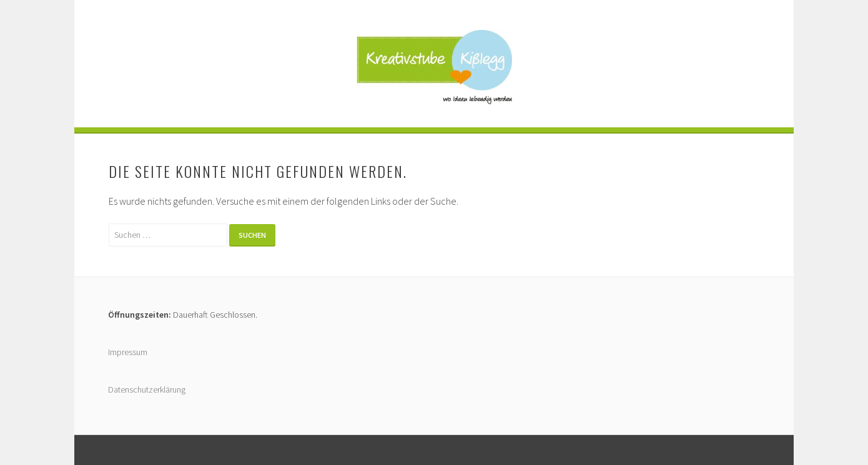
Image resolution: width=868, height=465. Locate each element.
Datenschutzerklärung (147, 389)
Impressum (128, 352)
